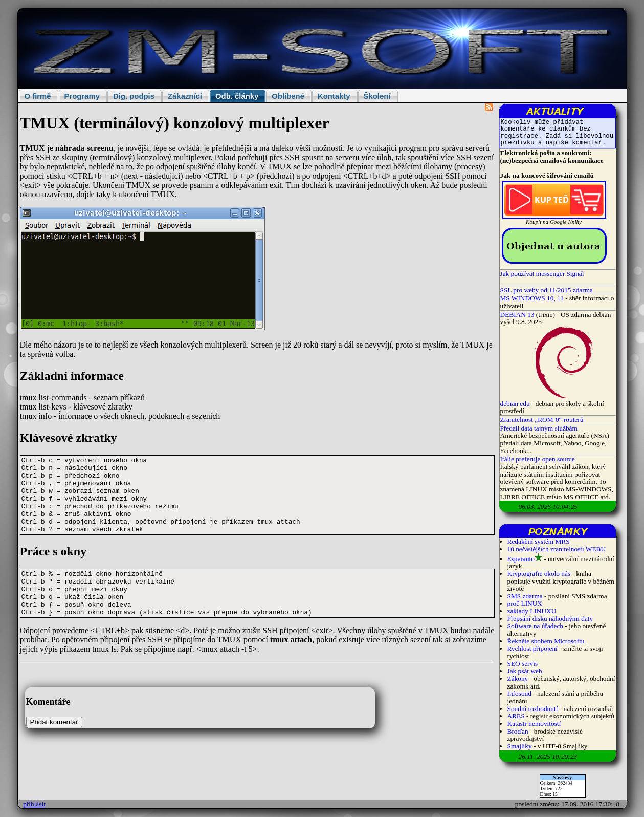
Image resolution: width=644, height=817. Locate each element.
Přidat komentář (54, 722)
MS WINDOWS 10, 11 (532, 298)
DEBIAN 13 (517, 315)
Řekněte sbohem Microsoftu (546, 641)
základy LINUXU (532, 611)
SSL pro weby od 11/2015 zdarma (547, 290)
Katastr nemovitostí (534, 724)
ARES (516, 716)
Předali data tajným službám (539, 428)
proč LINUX (525, 603)
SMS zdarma (525, 596)
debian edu (515, 404)
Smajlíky (520, 746)
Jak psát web (525, 671)
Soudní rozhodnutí (533, 709)
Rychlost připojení (532, 648)
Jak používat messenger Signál (542, 274)
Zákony (518, 679)
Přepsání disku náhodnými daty (550, 619)
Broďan (518, 731)
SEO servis (523, 664)
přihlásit (34, 804)
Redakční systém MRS (539, 541)
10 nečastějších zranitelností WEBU (557, 549)
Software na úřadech (536, 626)
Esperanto (521, 559)
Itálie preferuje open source (538, 459)
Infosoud (519, 693)
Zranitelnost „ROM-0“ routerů (542, 420)
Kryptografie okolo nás (539, 574)
